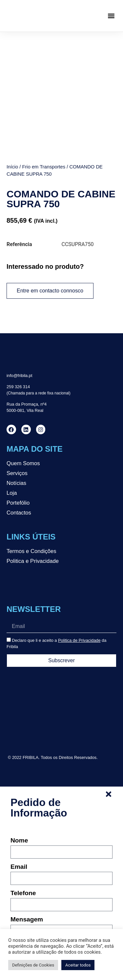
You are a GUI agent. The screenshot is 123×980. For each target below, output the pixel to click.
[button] (111, 16)
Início (12, 167)
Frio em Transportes (44, 167)
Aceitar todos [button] (78, 965)
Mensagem (27, 919)
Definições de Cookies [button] (33, 965)
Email (19, 867)
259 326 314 (18, 387)
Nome (19, 841)
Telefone (23, 893)
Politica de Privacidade (79, 640)
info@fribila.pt (19, 376)
